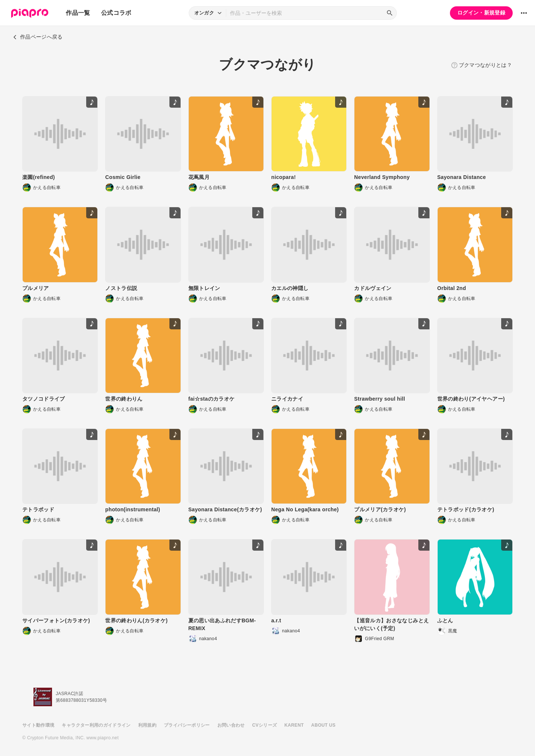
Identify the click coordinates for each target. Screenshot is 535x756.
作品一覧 (78, 13)
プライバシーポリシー (187, 725)
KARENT (294, 725)
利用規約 (147, 725)
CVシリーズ (265, 725)
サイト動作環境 (38, 725)
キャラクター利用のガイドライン (96, 725)
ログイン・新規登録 (481, 13)
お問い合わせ (231, 725)
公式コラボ (116, 13)
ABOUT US (323, 725)
